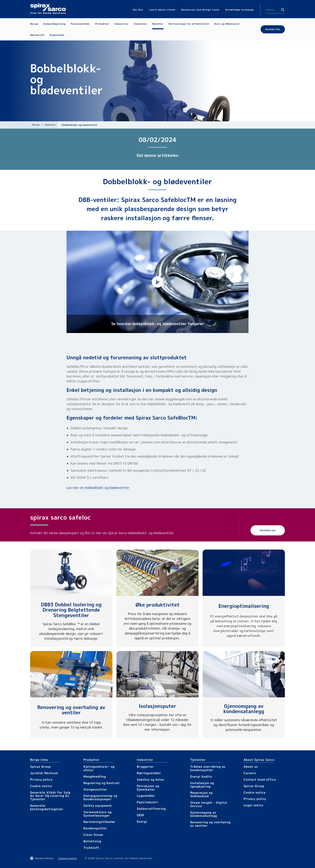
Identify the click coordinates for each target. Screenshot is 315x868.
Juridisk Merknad (44, 773)
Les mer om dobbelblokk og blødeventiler (98, 488)
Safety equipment (98, 806)
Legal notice (254, 805)
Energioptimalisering (244, 606)
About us (251, 767)
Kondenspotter (95, 828)
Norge (36, 125)
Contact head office (260, 780)
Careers (250, 773)
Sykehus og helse (150, 780)
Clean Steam (93, 835)
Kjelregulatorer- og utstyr (99, 768)
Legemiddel (146, 796)
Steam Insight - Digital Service (209, 804)
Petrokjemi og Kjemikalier (148, 788)
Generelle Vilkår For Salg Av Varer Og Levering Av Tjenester (50, 796)
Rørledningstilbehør (99, 822)
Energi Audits (201, 777)
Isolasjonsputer (157, 706)
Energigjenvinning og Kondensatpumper (100, 797)
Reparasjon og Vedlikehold (201, 794)
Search (283, 10)
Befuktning (92, 841)
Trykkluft (91, 848)
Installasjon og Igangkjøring (202, 785)
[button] (157, 282)
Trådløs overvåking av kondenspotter (208, 768)
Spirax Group (40, 767)
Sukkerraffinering (151, 809)
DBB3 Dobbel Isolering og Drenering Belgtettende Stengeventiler (71, 610)
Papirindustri (147, 802)
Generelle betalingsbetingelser (47, 807)
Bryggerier (145, 767)
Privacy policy (41, 780)
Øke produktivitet (157, 605)
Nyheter (50, 125)
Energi (142, 822)
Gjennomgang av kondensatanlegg (244, 709)
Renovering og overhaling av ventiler (71, 710)
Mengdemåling (95, 777)
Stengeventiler (95, 789)
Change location (67, 858)
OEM (140, 815)
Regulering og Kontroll (101, 783)
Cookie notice (41, 786)
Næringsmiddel (149, 773)
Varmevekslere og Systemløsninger (98, 814)
